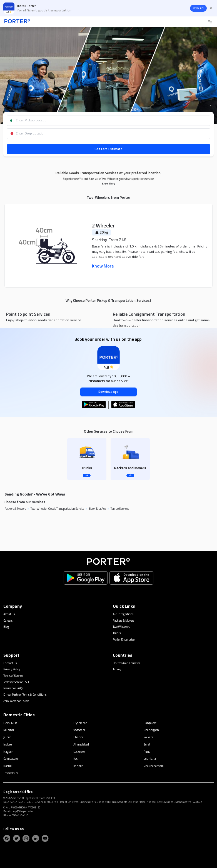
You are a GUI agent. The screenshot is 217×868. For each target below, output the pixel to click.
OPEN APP (199, 8)
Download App (108, 392)
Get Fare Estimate (108, 149)
